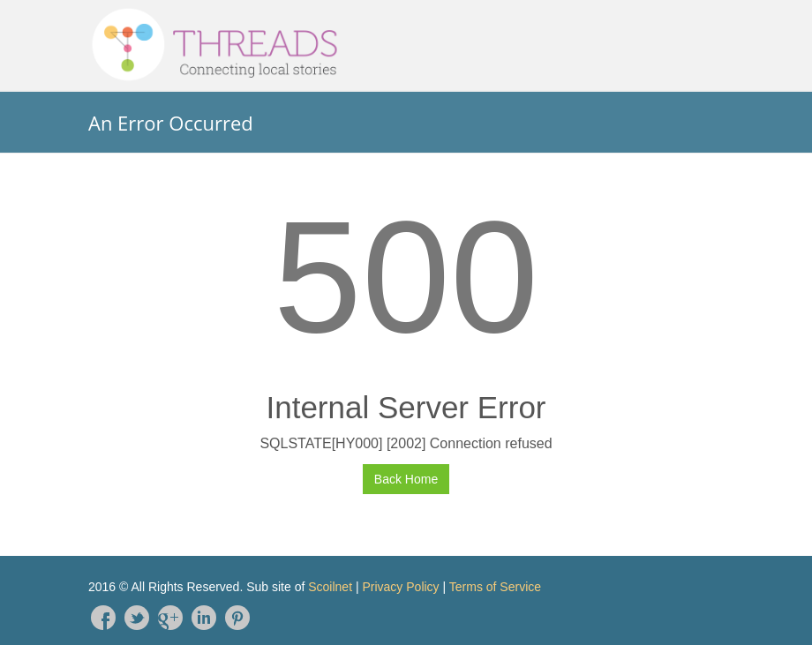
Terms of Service (495, 587)
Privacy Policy (400, 587)
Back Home (406, 479)
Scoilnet (330, 587)
